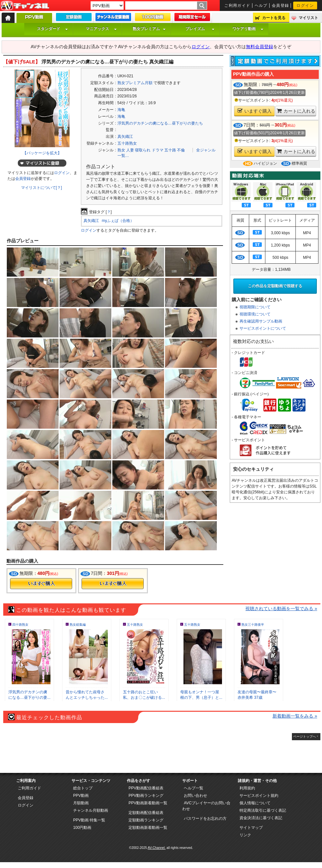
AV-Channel (25, 6)
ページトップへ (305, 736)
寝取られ (143, 150)
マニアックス (101, 29)
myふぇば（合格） (118, 221)
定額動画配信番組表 (146, 813)
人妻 (130, 150)
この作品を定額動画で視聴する (275, 286)
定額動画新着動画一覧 (148, 828)
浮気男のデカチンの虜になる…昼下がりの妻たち (160, 123)
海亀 (121, 110)
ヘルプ (261, 5)
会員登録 (281, 5)
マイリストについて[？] (42, 188)
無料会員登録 (260, 47)
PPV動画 (81, 796)
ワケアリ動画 (248, 29)
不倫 (181, 150)
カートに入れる (296, 111)
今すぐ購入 (41, 584)
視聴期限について (255, 307)
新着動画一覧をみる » (295, 716)
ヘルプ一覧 (194, 788)
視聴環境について (255, 314)
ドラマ (158, 150)
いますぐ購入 (255, 111)
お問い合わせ (195, 796)
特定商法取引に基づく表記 (263, 810)
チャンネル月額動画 (91, 810)
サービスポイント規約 (259, 796)
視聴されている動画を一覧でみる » (281, 609)
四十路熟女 (20, 625)
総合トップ (83, 788)
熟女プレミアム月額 (135, 83)
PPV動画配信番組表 (146, 788)
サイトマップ (251, 828)
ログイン (305, 5)
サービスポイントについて (263, 328)
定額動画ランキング (146, 820)
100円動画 (82, 828)
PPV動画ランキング (146, 796)
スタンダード (52, 29)
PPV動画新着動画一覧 (148, 803)
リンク (245, 835)
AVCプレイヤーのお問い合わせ (206, 806)
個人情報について (255, 803)
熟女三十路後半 (253, 625)
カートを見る (274, 18)
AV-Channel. (156, 848)
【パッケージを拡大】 (42, 153)
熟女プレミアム (149, 29)
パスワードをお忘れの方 (205, 819)
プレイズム (200, 29)
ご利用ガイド (237, 5)
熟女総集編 (78, 625)
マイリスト (308, 18)
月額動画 (81, 803)
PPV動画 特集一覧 (89, 820)
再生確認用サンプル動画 (261, 321)
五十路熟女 (127, 143)
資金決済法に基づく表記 (261, 818)
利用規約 (247, 788)
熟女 (121, 150)
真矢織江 (125, 137)
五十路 (170, 150)
